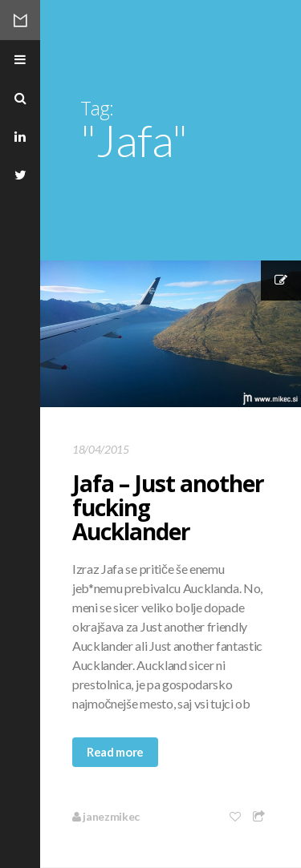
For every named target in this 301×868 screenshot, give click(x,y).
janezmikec (106, 816)
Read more (115, 752)
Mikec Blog (20, 20)
